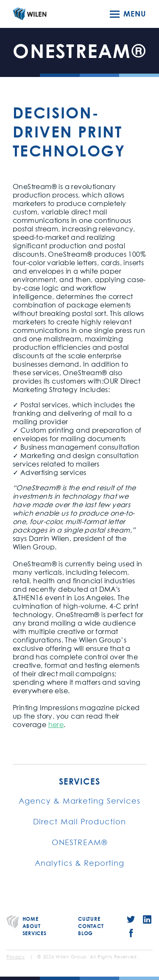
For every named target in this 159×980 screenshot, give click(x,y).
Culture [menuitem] (89, 919)
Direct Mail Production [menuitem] (79, 822)
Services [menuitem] (79, 782)
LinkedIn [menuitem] (147, 920)
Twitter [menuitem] (131, 920)
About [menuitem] (32, 926)
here (56, 725)
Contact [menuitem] (91, 926)
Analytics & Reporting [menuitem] (79, 864)
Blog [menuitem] (85, 933)
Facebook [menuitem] (131, 933)
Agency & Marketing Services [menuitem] (80, 802)
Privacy (16, 957)
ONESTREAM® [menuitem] (79, 843)
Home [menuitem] (31, 919)
